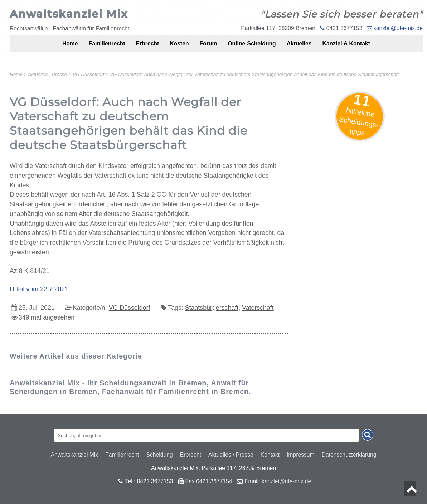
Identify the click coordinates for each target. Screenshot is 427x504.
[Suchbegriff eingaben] (207, 435)
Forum (209, 47)
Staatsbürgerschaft (212, 308)
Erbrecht (139, 47)
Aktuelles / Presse (231, 455)
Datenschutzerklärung (349, 455)
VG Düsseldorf (130, 308)
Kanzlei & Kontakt (365, 47)
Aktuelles (312, 47)
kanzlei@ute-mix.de (398, 28)
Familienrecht (93, 47)
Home (50, 47)
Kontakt (270, 455)
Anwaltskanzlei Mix (75, 455)
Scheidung (159, 455)
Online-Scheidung (259, 47)
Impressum (301, 455)
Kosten (176, 47)
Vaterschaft (258, 308)
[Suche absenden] (368, 435)
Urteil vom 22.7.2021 (39, 289)
